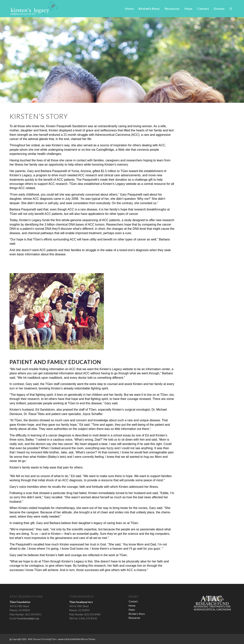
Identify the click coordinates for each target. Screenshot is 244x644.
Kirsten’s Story (137, 614)
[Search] (231, 9)
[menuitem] (129, 9)
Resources (134, 618)
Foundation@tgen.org (28, 618)
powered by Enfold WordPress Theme (77, 639)
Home (132, 606)
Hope (132, 610)
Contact (133, 601)
